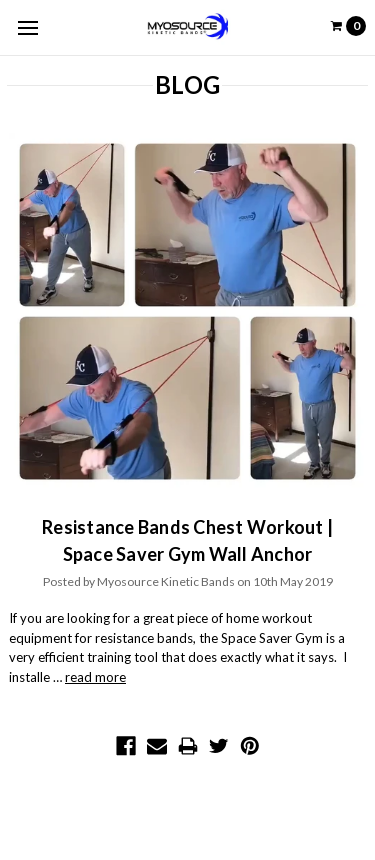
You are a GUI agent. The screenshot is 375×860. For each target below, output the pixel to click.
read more (95, 677)
